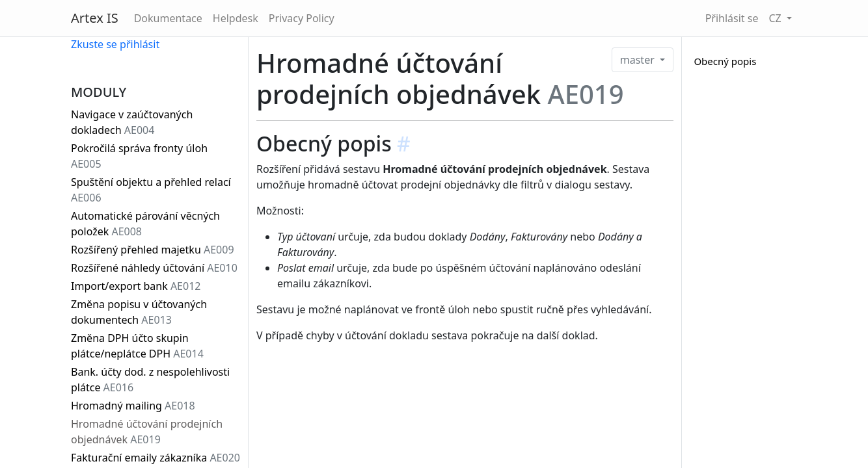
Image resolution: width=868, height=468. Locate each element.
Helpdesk (236, 18)
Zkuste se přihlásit (115, 44)
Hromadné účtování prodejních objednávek (147, 432)
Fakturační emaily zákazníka (156, 458)
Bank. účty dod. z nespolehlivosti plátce (150, 380)
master (639, 60)
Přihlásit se (732, 18)
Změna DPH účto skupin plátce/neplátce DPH (137, 346)
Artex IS (95, 18)
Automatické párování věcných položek (145, 224)
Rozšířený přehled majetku (153, 250)
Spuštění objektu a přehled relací (151, 190)
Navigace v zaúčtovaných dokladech (132, 122)
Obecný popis (725, 61)
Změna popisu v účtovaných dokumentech (139, 312)
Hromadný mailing (133, 406)
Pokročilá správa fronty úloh (139, 156)
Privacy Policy (302, 18)
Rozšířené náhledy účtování (154, 268)
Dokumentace (168, 18)
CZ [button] (776, 18)
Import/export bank (136, 286)
